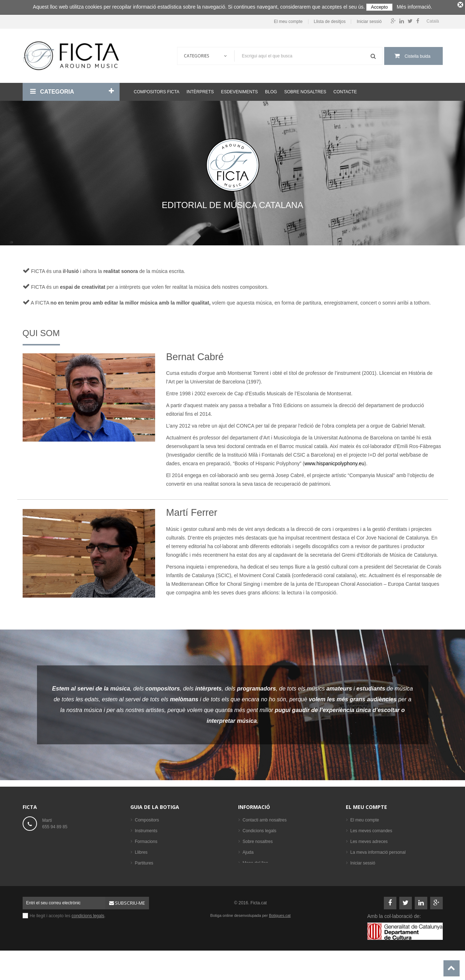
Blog (271, 90)
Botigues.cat (280, 936)
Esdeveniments (239, 90)
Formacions (146, 840)
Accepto (379, 7)
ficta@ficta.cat (56, 841)
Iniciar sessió (369, 20)
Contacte (345, 90)
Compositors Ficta (157, 90)
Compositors (147, 819)
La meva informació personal (378, 851)
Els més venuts (150, 894)
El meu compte (288, 20)
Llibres (141, 851)
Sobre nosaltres (305, 90)
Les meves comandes (371, 829)
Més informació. (415, 7)
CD (138, 872)
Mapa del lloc (255, 862)
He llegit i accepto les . (68, 936)
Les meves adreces (369, 840)
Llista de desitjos (330, 20)
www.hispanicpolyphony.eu (334, 462)
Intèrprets (200, 90)
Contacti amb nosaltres (265, 819)
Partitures (144, 862)
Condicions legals (260, 829)
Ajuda (248, 851)
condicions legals (88, 936)
